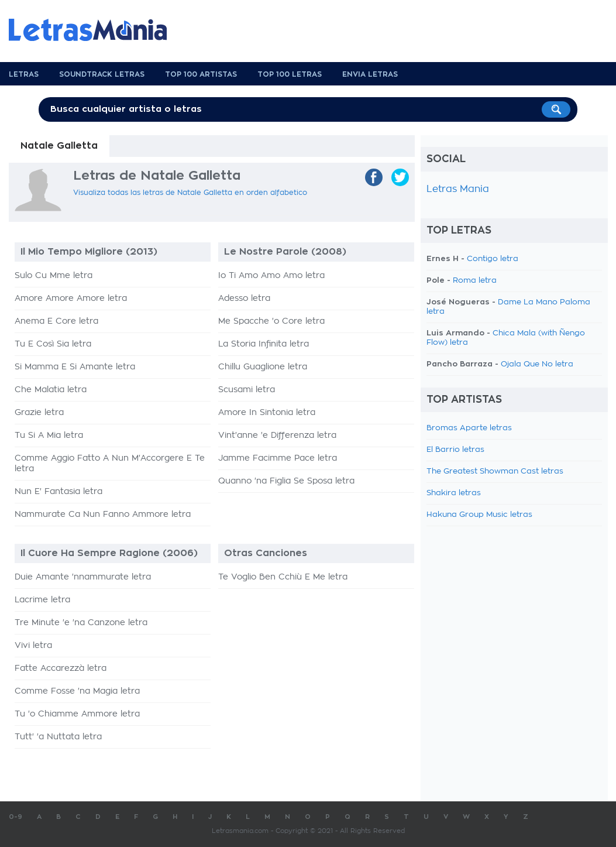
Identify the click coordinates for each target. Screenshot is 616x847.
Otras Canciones (266, 553)
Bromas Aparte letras (469, 428)
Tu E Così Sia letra (53, 344)
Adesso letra (244, 299)
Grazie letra (39, 413)
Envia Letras (370, 74)
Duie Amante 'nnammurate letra (83, 577)
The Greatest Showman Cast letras (495, 471)
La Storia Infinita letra (264, 344)
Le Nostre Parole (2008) (285, 252)
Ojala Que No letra (537, 364)
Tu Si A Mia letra (49, 435)
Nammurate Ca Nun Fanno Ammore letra (103, 515)
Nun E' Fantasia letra (58, 492)
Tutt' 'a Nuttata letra (58, 737)
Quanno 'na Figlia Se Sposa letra (286, 481)
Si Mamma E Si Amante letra (75, 367)
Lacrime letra (42, 600)
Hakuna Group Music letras (479, 515)
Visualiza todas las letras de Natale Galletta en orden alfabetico (190, 193)
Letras (24, 74)
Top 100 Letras (290, 74)
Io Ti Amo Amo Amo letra (271, 276)
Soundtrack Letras (102, 74)
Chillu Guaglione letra (263, 367)
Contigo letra (493, 259)
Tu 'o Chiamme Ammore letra (77, 714)
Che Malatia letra (51, 390)
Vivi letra (33, 646)
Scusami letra (247, 390)
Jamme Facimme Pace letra (278, 458)
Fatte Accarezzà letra (61, 668)
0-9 (16, 817)
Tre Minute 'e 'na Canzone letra (81, 623)
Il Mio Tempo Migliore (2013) (89, 252)
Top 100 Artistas (201, 74)
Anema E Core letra (56, 321)
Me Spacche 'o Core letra (271, 321)
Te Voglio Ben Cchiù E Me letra (283, 577)
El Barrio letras (455, 450)
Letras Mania (458, 189)
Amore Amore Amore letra (71, 299)
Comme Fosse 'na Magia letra (77, 691)
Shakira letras (454, 493)
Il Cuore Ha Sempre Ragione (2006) (109, 553)
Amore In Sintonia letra (267, 413)
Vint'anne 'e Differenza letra (277, 435)
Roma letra (475, 281)
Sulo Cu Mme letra (54, 276)
